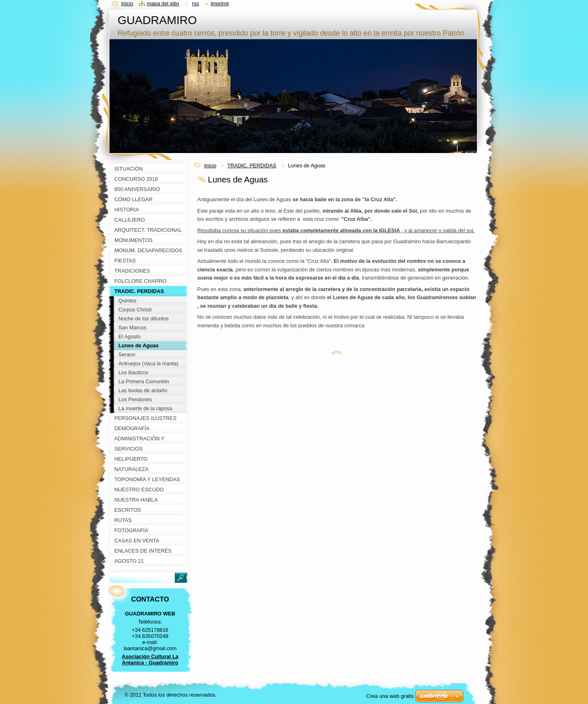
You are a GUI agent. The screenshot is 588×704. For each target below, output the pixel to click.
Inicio (210, 165)
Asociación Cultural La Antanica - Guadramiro (150, 660)
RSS (195, 3)
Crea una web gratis (390, 696)
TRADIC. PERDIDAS (252, 165)
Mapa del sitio (163, 3)
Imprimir (220, 3)
